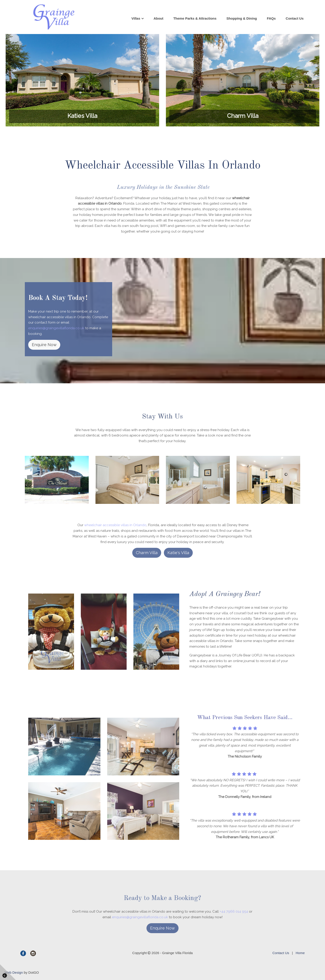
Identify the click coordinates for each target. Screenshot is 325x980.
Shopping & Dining (242, 18)
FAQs (271, 18)
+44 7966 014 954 (234, 911)
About (158, 18)
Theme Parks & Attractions (195, 18)
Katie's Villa (178, 553)
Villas (136, 18)
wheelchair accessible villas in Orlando (115, 525)
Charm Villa (147, 553)
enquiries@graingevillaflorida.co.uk (56, 328)
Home (300, 953)
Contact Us (295, 18)
